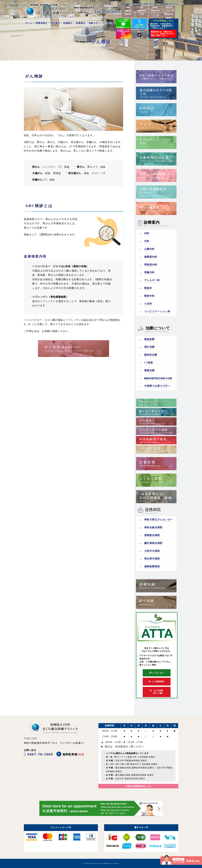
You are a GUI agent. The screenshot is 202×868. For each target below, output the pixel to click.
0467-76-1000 (107, 12)
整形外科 (128, 14)
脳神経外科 (169, 14)
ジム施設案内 (157, 682)
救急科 (155, 7)
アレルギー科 (169, 11)
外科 (142, 7)
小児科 (142, 14)
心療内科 (169, 7)
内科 (128, 7)
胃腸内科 (128, 11)
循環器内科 (142, 11)
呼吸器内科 (155, 11)
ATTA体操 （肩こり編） (157, 692)
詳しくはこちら (157, 673)
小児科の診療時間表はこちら (138, 786)
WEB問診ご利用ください (140, 24)
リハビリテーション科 (155, 15)
